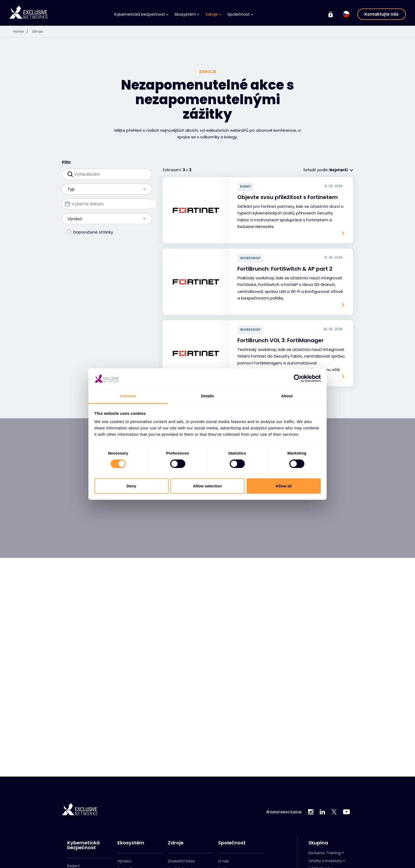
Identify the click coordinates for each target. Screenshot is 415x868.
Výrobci (104, 219)
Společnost (240, 14)
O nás (224, 861)
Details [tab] (207, 396)
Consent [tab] (128, 396)
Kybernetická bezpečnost (141, 14)
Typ (104, 189)
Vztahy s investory (325, 861)
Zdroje (213, 14)
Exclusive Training (324, 853)
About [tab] (287, 396)
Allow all (284, 486)
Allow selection (207, 486)
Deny (131, 486)
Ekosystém (187, 14)
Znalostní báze (181, 861)
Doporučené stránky (93, 232)
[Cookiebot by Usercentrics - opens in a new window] (298, 378)
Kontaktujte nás (382, 14)
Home (22, 31)
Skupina (318, 843)
